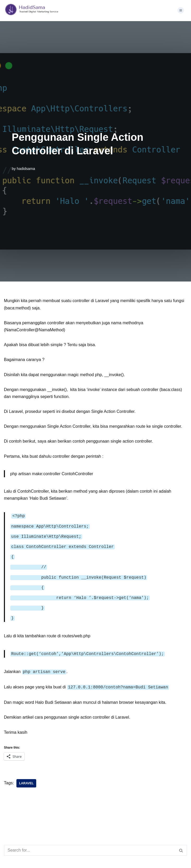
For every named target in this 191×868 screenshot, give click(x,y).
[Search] (90, 843)
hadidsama (26, 169)
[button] (181, 11)
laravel (26, 776)
